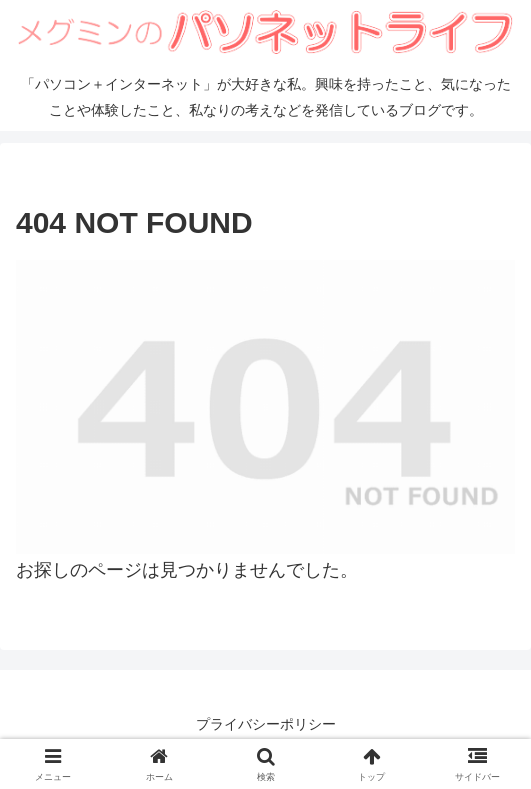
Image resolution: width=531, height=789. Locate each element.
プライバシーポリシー (266, 724)
